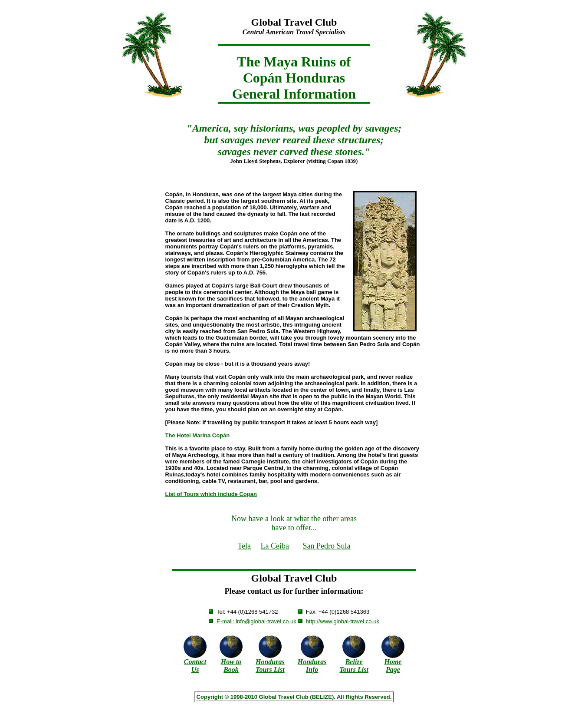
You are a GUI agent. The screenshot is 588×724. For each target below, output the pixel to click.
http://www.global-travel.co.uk (343, 621)
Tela (244, 546)
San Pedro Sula (327, 546)
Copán (263, 78)
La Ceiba (275, 546)
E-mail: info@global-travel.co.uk (256, 621)
